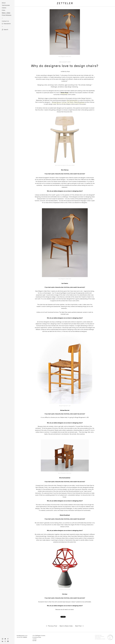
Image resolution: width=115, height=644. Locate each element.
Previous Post (53, 626)
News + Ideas (6, 13)
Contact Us (5, 21)
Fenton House (64, 93)
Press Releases (7, 15)
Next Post (78, 626)
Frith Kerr (64, 102)
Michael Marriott (56, 102)
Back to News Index (66, 626)
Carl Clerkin (70, 102)
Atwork (104, 639)
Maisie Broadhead (79, 102)
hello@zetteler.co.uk (22, 636)
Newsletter (7, 24)
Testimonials (6, 5)
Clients (4, 8)
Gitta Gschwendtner (72, 100)
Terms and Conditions (99, 637)
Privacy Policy (98, 638)
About (4, 3)
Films (4, 10)
